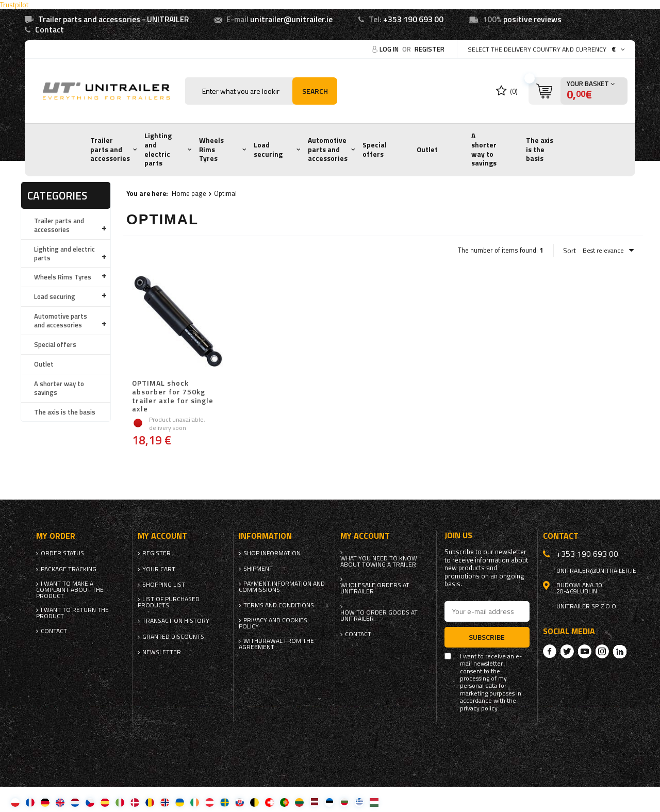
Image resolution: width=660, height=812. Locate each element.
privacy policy (479, 708)
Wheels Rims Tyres (211, 149)
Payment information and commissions (282, 587)
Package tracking (69, 569)
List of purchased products (169, 602)
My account (162, 536)
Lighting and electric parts (158, 149)
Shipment (258, 569)
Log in (390, 49)
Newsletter (162, 652)
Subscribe (487, 637)
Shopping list (164, 585)
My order (56, 536)
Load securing (268, 150)
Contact (49, 30)
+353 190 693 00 (413, 19)
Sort (570, 251)
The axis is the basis (540, 149)
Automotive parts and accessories (328, 149)
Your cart (159, 569)
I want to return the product (72, 613)
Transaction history (176, 621)
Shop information (272, 553)
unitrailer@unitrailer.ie (291, 19)
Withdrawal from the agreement (276, 644)
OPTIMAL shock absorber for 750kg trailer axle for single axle (173, 396)
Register (430, 49)
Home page (189, 193)
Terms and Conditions (279, 605)
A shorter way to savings (484, 149)
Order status (62, 553)
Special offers (375, 150)
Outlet (427, 150)
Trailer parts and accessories (110, 149)
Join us (458, 535)
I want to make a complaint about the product (70, 590)
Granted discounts (173, 637)
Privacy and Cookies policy (273, 623)
